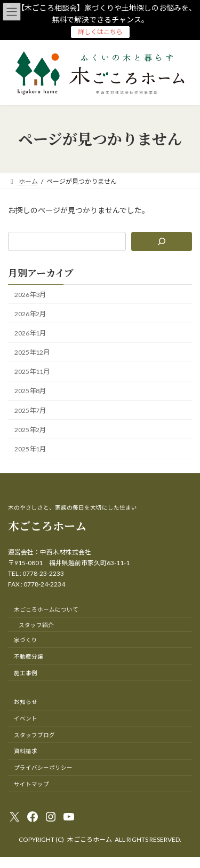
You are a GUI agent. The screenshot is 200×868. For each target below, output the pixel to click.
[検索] (162, 241)
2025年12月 (32, 352)
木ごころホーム (47, 526)
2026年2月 (30, 314)
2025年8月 (30, 391)
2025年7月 (30, 410)
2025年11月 (32, 372)
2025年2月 (30, 429)
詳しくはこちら (100, 32)
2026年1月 (30, 333)
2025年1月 (30, 448)
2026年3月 (30, 294)
